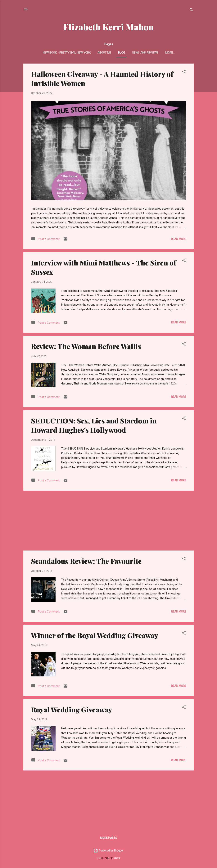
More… (170, 53)
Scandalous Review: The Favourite (86, 561)
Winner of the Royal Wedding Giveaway (95, 635)
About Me (104, 53)
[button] (184, 72)
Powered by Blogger (108, 851)
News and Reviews (145, 53)
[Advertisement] (109, 521)
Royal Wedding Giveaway (72, 709)
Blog (122, 53)
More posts (109, 838)
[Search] (192, 10)
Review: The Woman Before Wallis (86, 346)
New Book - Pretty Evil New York (67, 53)
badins (117, 858)
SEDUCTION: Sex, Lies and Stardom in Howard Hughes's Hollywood (94, 425)
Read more (179, 239)
